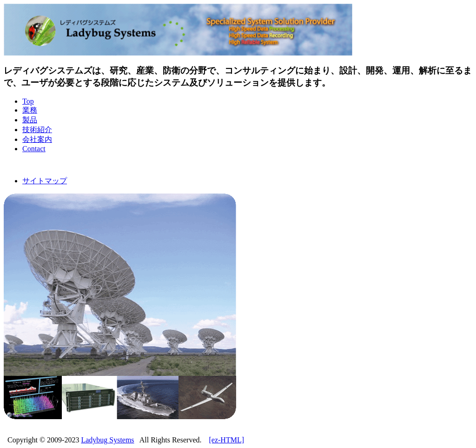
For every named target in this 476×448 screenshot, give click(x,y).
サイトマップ (45, 181)
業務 (30, 110)
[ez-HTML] (226, 440)
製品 (30, 120)
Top (28, 101)
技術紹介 (37, 130)
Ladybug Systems (107, 440)
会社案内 (37, 139)
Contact (34, 149)
